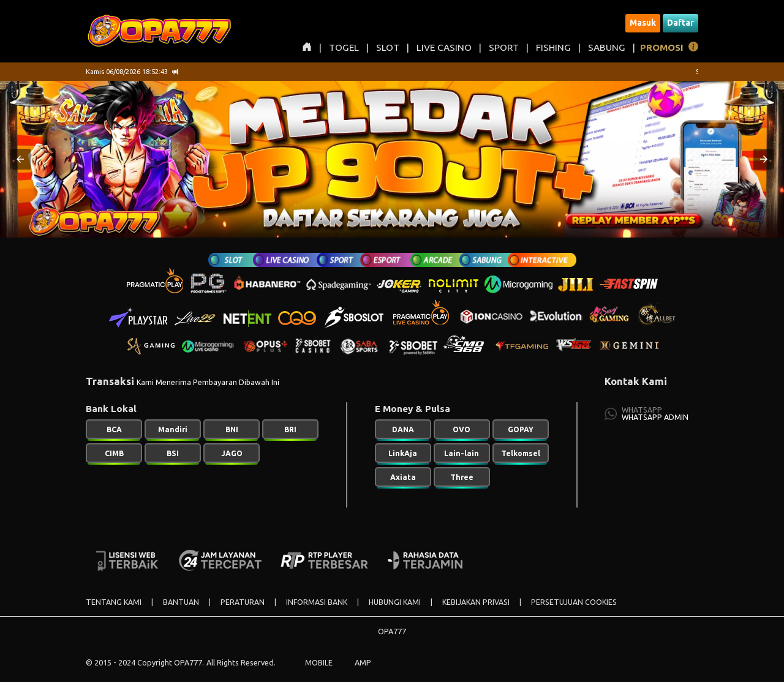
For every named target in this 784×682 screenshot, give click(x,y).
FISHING (553, 47)
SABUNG (607, 47)
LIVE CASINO (444, 47)
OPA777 (392, 631)
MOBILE (319, 662)
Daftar (680, 23)
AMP (363, 662)
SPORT (504, 47)
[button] (20, 159)
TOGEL (344, 47)
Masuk (643, 23)
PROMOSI (662, 47)
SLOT (388, 47)
